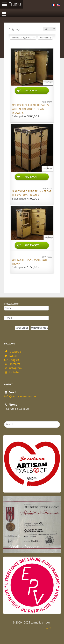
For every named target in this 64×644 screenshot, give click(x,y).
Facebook (13, 352)
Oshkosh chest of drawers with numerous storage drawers (30, 109)
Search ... (4, 421)
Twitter (11, 356)
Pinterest (12, 364)
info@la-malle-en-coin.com (21, 396)
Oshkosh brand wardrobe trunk (30, 262)
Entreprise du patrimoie (27, 607)
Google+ (12, 360)
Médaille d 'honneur (24, 547)
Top (50, 628)
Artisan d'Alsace (21, 486)
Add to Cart (32, 91)
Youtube (12, 372)
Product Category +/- (22, 38)
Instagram (13, 368)
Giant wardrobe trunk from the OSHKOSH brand (31, 193)
